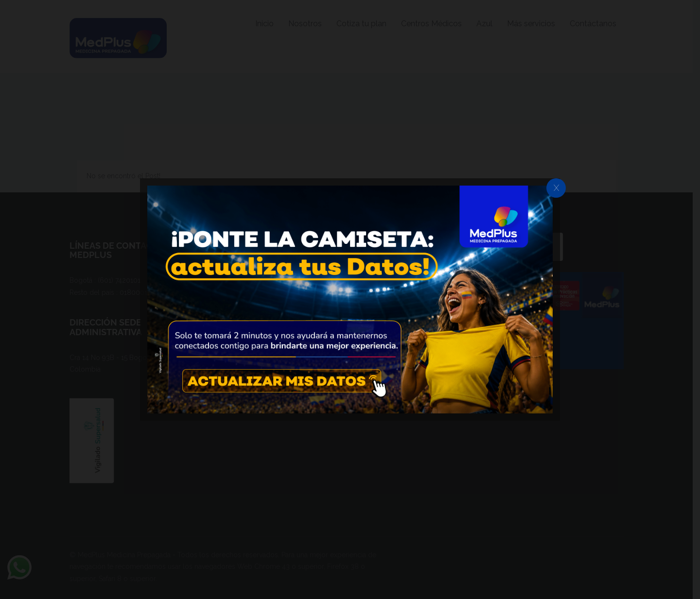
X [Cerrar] (556, 188)
